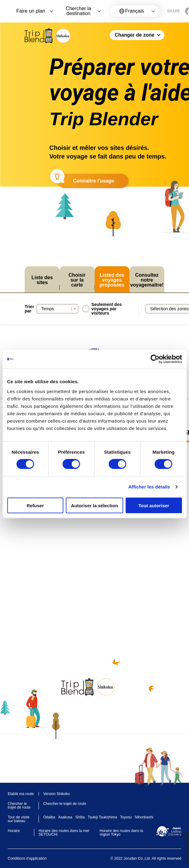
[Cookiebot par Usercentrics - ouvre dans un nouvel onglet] (155, 359)
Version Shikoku (56, 794)
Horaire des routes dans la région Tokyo (121, 833)
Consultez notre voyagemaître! (147, 280)
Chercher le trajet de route (65, 804)
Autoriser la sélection (94, 505)
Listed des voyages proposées (112, 280)
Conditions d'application (27, 858)
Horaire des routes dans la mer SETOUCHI (64, 833)
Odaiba (49, 817)
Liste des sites (42, 280)
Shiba (80, 817)
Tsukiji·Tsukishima (102, 817)
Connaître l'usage (94, 181)
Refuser (35, 505)
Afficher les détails (149, 487)
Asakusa (65, 817)
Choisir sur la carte (77, 280)
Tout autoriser (154, 505)
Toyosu (126, 817)
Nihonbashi (144, 817)
